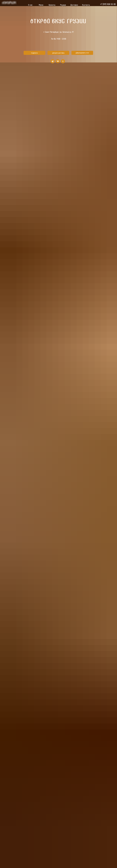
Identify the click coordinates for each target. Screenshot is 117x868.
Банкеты (52, 5)
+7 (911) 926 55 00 (108, 4)
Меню (41, 5)
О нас (30, 5)
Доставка (74, 5)
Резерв (63, 5)
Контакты (86, 5)
